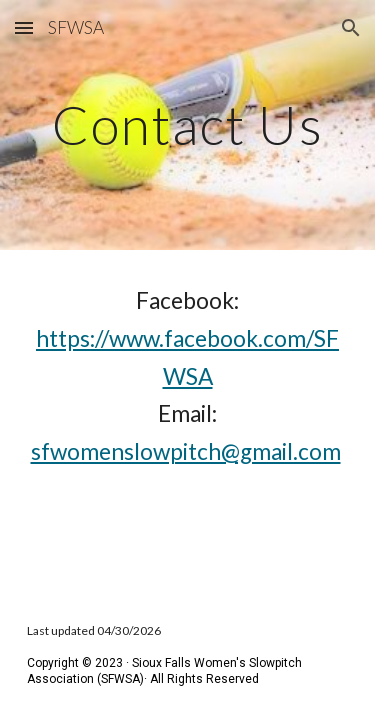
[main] (188, 124)
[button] (24, 27)
